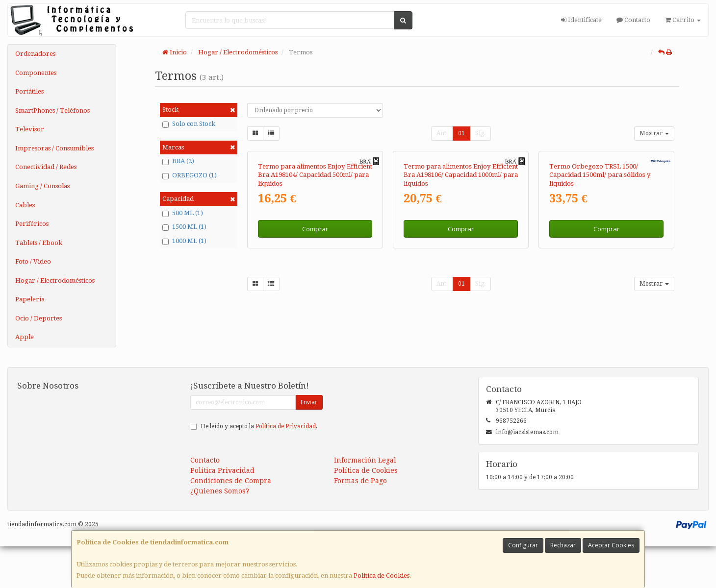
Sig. (480, 133)
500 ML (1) (183, 213)
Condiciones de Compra (231, 522)
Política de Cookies (382, 576)
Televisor (30, 129)
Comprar (315, 334)
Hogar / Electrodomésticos (55, 281)
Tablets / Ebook (39, 243)
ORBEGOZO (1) (190, 175)
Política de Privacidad (286, 468)
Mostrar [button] (654, 133)
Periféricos (32, 224)
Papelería (30, 299)
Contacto (633, 20)
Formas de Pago (360, 522)
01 (461, 133)
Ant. (442, 133)
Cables (25, 205)
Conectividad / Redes (46, 167)
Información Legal (365, 502)
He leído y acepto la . (259, 468)
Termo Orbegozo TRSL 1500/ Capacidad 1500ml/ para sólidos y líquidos (600, 280)
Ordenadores (35, 54)
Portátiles (29, 91)
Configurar (523, 545)
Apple (25, 337)
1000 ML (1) (184, 241)
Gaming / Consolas (42, 186)
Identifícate (581, 20)
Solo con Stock (189, 124)
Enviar (309, 444)
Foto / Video (33, 261)
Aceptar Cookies (611, 545)
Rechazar (563, 545)
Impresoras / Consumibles (54, 148)
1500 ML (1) (184, 227)
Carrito (683, 20)
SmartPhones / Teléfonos (52, 110)
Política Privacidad (222, 512)
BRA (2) (178, 161)
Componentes (36, 73)
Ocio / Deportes (38, 318)
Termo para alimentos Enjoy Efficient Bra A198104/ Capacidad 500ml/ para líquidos (315, 280)
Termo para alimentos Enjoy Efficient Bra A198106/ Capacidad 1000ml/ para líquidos (461, 280)
